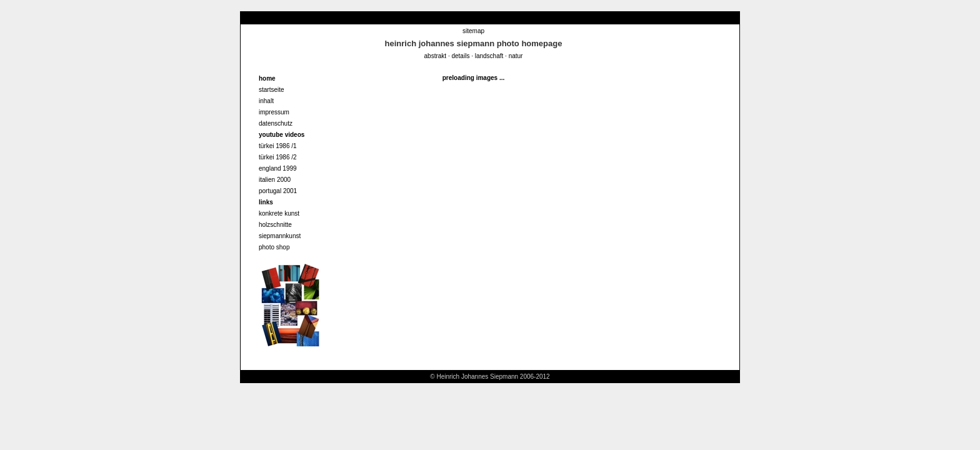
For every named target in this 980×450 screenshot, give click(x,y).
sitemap (473, 31)
